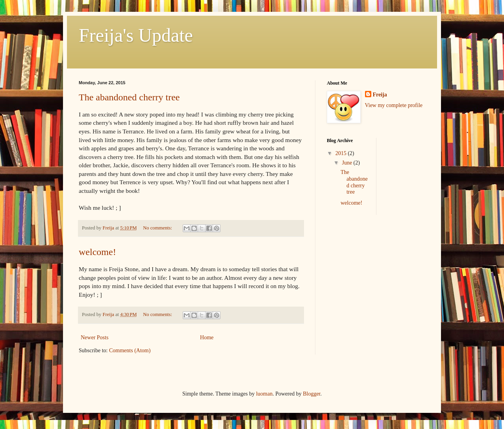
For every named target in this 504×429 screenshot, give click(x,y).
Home (207, 337)
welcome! (97, 252)
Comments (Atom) (130, 350)
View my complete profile (394, 105)
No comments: (158, 228)
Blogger (311, 394)
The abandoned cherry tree (129, 97)
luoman (264, 394)
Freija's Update (136, 35)
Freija (380, 95)
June (347, 163)
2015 (342, 153)
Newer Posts (94, 337)
